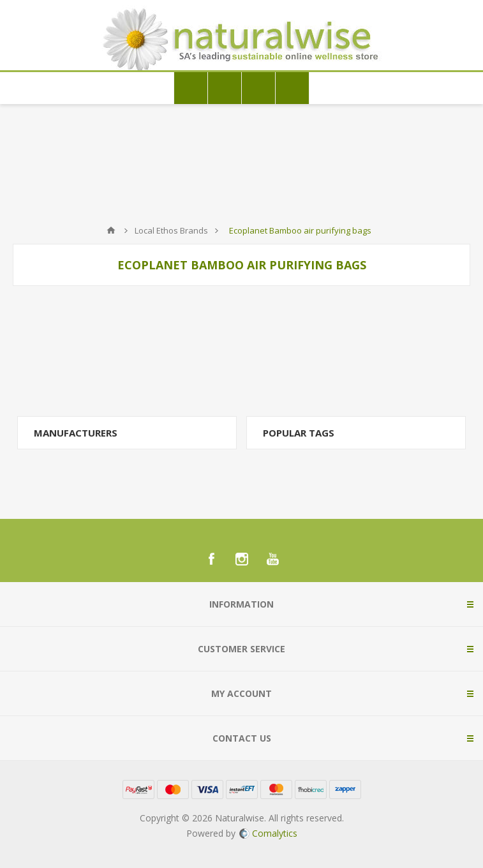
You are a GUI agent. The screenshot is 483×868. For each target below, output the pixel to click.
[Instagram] (242, 559)
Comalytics (268, 833)
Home (111, 230)
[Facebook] (211, 559)
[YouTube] (272, 559)
